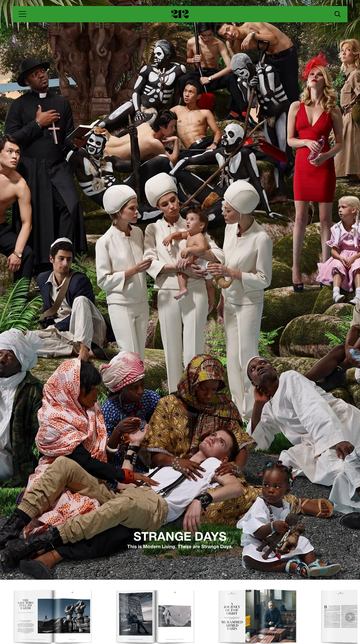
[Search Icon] (337, 14)
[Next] (350, 617)
